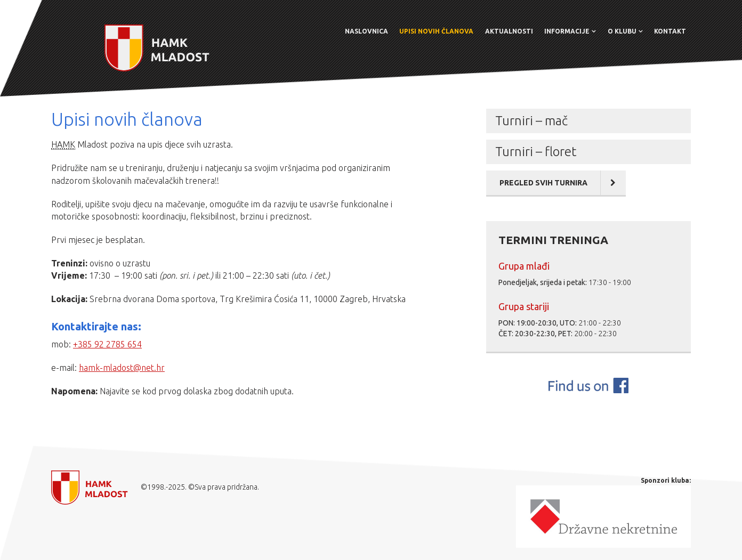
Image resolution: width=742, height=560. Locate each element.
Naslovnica (366, 31)
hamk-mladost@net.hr (122, 368)
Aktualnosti (509, 31)
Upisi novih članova (436, 31)
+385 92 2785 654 (107, 344)
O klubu (622, 31)
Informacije (567, 31)
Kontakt (670, 31)
